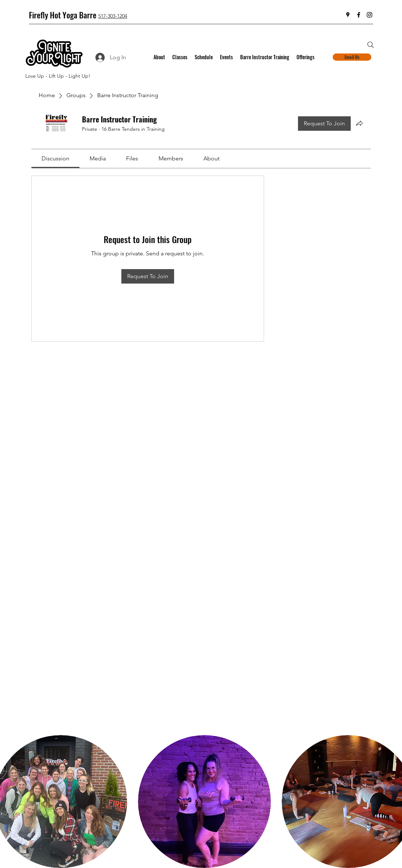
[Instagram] (369, 15)
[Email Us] (352, 57)
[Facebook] (359, 15)
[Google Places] (348, 15)
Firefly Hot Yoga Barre (63, 15)
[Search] (371, 45)
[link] (55, 158)
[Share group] (359, 123)
